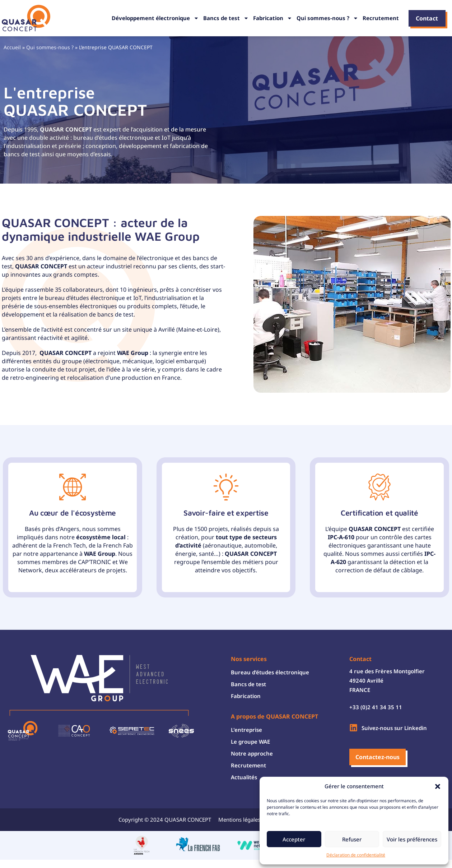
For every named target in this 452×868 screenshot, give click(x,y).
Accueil (12, 47)
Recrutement (381, 18)
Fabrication (273, 18)
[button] (438, 786)
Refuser (352, 839)
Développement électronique (155, 18)
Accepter (294, 839)
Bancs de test (226, 18)
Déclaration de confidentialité (356, 855)
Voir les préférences (412, 839)
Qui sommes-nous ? (327, 18)
